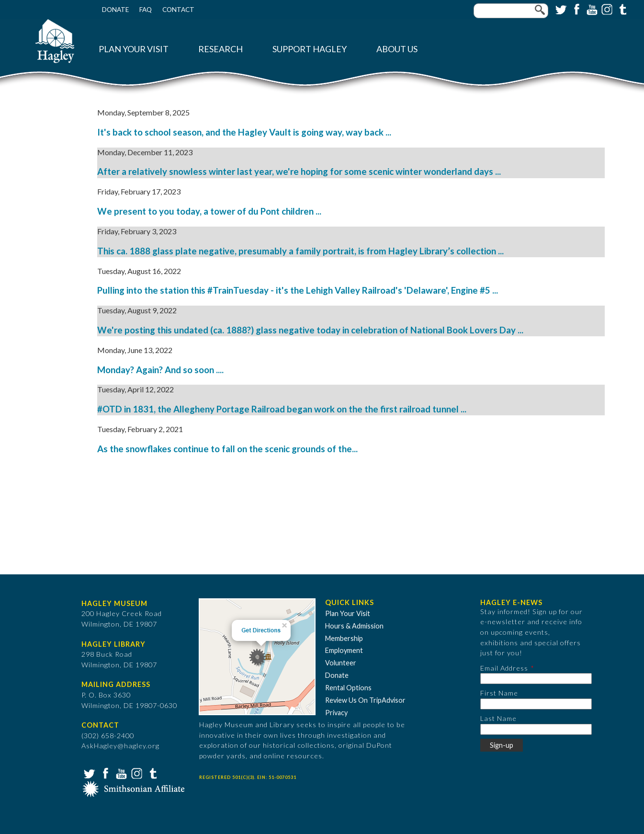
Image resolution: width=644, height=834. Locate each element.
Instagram (606, 9)
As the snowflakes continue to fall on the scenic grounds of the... (227, 449)
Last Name (498, 718)
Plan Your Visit (134, 49)
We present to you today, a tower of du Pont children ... (209, 211)
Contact (178, 10)
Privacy (336, 713)
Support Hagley (310, 49)
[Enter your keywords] (511, 11)
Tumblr (621, 9)
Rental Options (348, 688)
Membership (344, 638)
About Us (397, 49)
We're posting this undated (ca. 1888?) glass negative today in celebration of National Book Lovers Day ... (310, 330)
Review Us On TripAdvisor (365, 700)
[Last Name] (536, 729)
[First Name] (536, 704)
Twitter (560, 9)
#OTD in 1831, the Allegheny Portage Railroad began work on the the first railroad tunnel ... (282, 409)
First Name (499, 693)
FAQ (146, 10)
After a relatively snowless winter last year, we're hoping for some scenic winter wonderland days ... (299, 171)
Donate (115, 10)
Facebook (576, 9)
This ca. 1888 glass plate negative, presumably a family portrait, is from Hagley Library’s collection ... (300, 251)
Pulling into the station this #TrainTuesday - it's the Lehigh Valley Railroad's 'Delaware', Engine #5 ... (298, 290)
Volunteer (341, 663)
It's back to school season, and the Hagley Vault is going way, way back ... (244, 132)
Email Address (504, 668)
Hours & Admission (354, 626)
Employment (344, 650)
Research (220, 49)
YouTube (591, 9)
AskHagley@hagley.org (120, 746)
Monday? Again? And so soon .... (160, 370)
